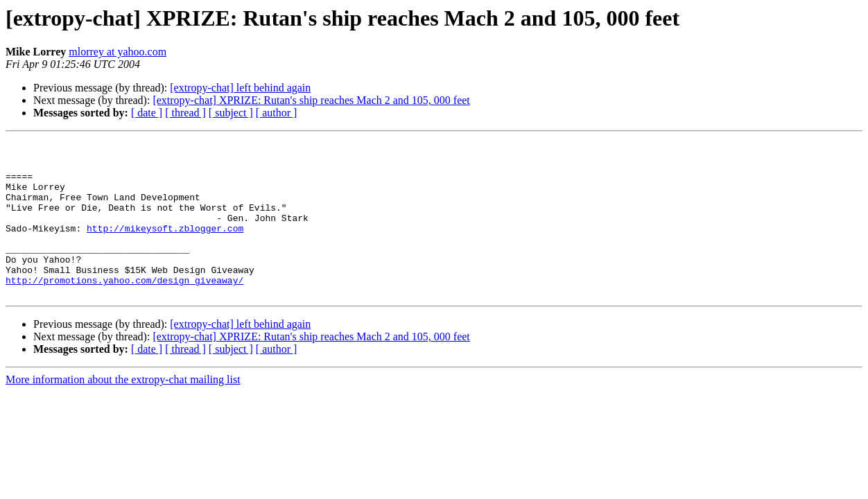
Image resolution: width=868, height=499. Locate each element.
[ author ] (277, 113)
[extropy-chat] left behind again (240, 88)
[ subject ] (231, 113)
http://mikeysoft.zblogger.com (165, 247)
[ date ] (147, 113)
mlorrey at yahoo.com (118, 52)
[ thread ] (185, 113)
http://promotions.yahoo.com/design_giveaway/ (124, 309)
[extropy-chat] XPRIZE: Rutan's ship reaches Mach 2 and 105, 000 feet (311, 100)
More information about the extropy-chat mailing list (123, 411)
